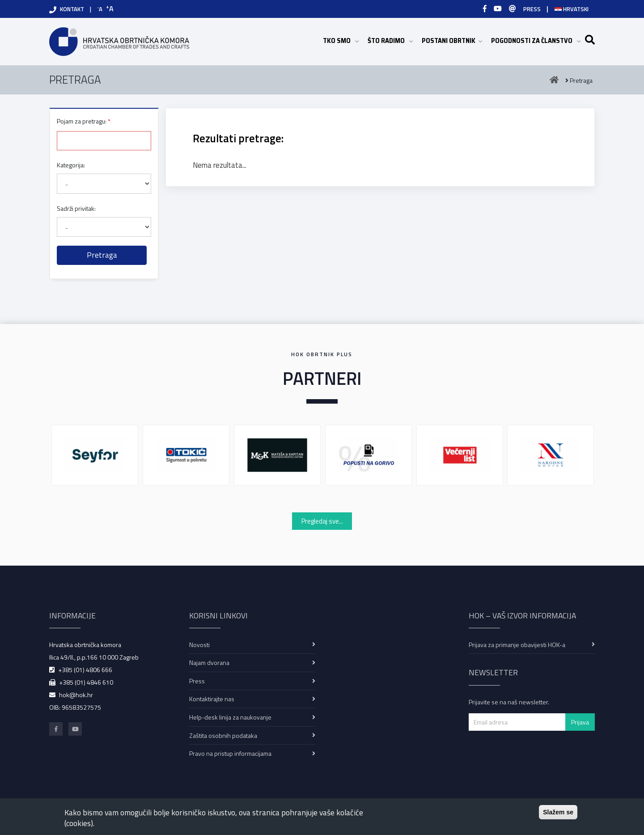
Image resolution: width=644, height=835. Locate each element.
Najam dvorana (209, 662)
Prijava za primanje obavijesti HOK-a (517, 645)
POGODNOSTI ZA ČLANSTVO (536, 40)
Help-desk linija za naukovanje (230, 717)
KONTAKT (72, 9)
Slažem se (558, 812)
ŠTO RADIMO (390, 40)
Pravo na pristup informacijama (230, 753)
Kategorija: (71, 165)
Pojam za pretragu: (82, 121)
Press (197, 681)
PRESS (532, 9)
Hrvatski (572, 9)
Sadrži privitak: (76, 208)
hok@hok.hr (76, 695)
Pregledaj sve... (322, 521)
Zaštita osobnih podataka (223, 735)
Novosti (199, 645)
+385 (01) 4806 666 (85, 670)
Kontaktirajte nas (212, 699)
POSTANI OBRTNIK (452, 40)
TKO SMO (341, 40)
